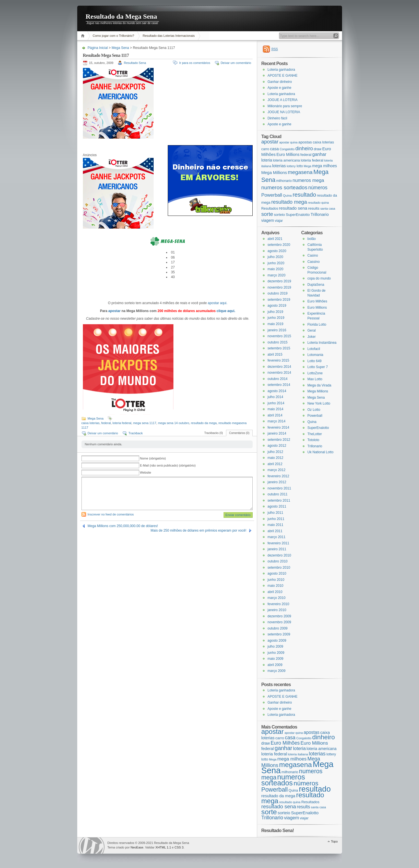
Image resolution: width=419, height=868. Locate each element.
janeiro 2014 (277, 433)
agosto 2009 (277, 641)
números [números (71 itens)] (318, 188)
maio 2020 (276, 269)
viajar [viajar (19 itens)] (279, 221)
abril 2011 (275, 531)
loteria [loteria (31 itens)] (267, 160)
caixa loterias (91, 423)
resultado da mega (204, 423)
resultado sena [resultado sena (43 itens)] (293, 208)
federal (106, 423)
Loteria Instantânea (322, 343)
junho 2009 (276, 653)
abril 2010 (275, 592)
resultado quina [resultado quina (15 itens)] (318, 203)
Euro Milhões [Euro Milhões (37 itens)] (285, 743)
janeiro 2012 (277, 482)
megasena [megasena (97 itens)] (300, 172)
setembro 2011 (279, 500)
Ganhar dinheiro (280, 82)
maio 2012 (276, 458)
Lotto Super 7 (318, 367)
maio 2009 (276, 659)
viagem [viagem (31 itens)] (268, 220)
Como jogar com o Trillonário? (114, 36)
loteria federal (122, 423)
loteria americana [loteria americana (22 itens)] (286, 160)
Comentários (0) (239, 433)
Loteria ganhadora (281, 70)
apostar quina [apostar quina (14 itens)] (288, 142)
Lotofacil (314, 349)
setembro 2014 (279, 385)
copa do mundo (319, 278)
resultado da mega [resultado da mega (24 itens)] (278, 796)
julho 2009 (275, 646)
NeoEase (137, 847)
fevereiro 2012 (279, 476)
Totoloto (313, 440)
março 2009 (277, 671)
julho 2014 (275, 397)
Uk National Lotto (321, 452)
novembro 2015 (279, 336)
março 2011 (277, 537)
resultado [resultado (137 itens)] (304, 195)
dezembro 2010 (279, 555)
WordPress (92, 846)
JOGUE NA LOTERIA (284, 112)
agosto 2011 (277, 506)
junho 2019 (276, 318)
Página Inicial (84, 36)
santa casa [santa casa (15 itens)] (328, 209)
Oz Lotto (314, 410)
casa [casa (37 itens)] (274, 149)
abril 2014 (275, 415)
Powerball (315, 416)
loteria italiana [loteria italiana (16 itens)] (298, 754)
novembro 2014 (279, 373)
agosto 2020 (277, 251)
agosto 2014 (277, 391)
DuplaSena (316, 285)
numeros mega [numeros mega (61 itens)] (308, 180)
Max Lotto (315, 379)
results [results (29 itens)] (314, 208)
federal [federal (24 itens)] (306, 155)
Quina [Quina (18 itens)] (287, 195)
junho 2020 (276, 263)
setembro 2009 (279, 634)
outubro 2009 (278, 628)
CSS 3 (179, 847)
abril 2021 (275, 239)
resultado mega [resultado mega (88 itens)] (289, 202)
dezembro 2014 (279, 367)
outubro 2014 (278, 379)
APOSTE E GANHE (283, 76)
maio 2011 (276, 525)
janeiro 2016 (277, 330)
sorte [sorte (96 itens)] (267, 214)
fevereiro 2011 (279, 543)
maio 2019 (276, 324)
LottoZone (315, 373)
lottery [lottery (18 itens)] (291, 166)
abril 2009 (275, 665)
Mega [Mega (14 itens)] (308, 166)
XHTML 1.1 (163, 847)
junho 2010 (276, 580)
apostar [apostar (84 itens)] (270, 142)
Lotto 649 (315, 361)
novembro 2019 (279, 287)
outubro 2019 (278, 293)
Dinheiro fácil (277, 118)
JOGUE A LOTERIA (283, 100)
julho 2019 (275, 312)
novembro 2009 (279, 622)
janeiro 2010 (277, 610)
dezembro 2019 (279, 281)
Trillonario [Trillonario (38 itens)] (320, 214)
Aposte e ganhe (280, 88)
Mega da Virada (320, 385)
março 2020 (277, 275)
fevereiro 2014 (279, 427)
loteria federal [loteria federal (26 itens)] (312, 160)
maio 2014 (276, 409)
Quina (312, 422)
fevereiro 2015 (279, 360)
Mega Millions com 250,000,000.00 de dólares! (123, 526)
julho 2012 (275, 452)
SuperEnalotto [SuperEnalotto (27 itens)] (298, 215)
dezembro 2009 (279, 616)
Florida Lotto (317, 325)
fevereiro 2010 (279, 604)
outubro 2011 (278, 494)
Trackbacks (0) (214, 433)
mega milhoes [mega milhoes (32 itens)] (324, 166)
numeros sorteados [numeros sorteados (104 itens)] (284, 187)
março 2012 (277, 470)
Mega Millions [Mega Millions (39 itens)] (274, 173)
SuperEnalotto (318, 428)
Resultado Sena (135, 63)
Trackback (136, 433)
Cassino (314, 262)
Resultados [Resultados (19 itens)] (270, 209)
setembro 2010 (279, 568)
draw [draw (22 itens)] (318, 149)
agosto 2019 (277, 306)
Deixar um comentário (236, 63)
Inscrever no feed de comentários (111, 514)
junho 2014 (276, 403)
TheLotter (315, 434)
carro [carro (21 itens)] (265, 149)
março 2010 (277, 598)
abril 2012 (275, 464)
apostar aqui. (217, 303)
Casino (313, 255)
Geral (312, 330)
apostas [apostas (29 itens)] (305, 142)
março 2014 (277, 421)
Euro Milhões (317, 301)
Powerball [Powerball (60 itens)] (272, 195)
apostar (114, 311)
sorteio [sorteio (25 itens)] (279, 215)
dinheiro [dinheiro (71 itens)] (304, 149)
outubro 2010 (278, 561)
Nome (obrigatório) (153, 458)
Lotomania (315, 355)
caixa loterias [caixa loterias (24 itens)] (323, 142)
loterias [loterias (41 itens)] (279, 166)
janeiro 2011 (277, 549)
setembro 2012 (279, 440)
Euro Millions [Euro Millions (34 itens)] (288, 154)
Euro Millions (317, 308)
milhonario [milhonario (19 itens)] (284, 181)
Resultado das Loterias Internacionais (169, 36)
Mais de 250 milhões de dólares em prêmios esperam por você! (198, 530)
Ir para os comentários (195, 63)
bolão (312, 239)
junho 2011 (276, 519)
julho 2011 (275, 513)
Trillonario (315, 446)
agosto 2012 (277, 446)
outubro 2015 (278, 342)
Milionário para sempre (285, 106)
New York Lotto (319, 403)
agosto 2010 (277, 573)
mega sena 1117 (145, 423)
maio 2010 (276, 586)
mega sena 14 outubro (173, 423)
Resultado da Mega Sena (122, 16)
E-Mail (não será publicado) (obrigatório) (168, 465)
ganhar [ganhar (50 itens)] (319, 154)
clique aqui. (226, 311)
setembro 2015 (279, 348)
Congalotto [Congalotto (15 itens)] (287, 149)
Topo (334, 841)
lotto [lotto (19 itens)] (300, 166)
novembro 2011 (279, 488)
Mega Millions (318, 391)
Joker (312, 337)
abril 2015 (275, 354)
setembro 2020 (279, 245)
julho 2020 (275, 257)
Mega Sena (120, 48)
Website (146, 472)
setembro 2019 (279, 300)
